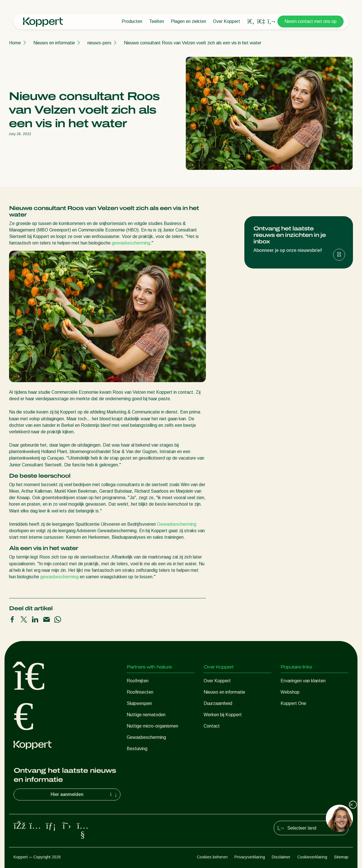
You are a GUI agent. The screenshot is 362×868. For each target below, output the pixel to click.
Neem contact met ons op (311, 21)
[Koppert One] (261, 21)
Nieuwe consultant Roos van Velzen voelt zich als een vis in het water (193, 43)
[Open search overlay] (251, 21)
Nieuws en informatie (54, 43)
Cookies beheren (212, 857)
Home (15, 43)
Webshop (290, 692)
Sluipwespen (139, 703)
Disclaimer (281, 857)
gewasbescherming (131, 243)
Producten (132, 21)
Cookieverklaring (312, 857)
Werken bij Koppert (223, 715)
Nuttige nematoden (146, 715)
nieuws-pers (99, 43)
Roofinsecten (140, 692)
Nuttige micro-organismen (152, 726)
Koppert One (293, 703)
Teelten (157, 21)
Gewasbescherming (177, 524)
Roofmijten (138, 681)
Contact (212, 726)
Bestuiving (137, 749)
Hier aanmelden (84, 795)
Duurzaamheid (218, 703)
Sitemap (341, 857)
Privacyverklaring (250, 857)
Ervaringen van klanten (303, 681)
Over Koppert (227, 21)
